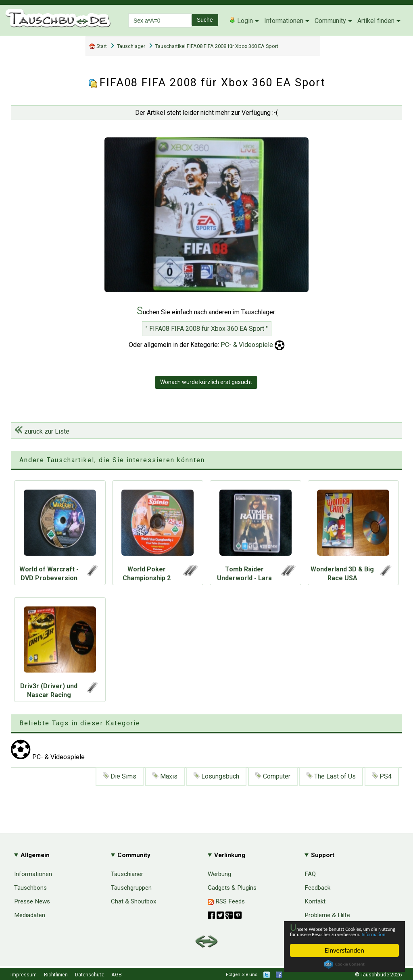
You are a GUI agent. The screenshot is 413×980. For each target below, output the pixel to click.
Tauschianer (127, 874)
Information (340, 933)
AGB (117, 975)
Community (330, 21)
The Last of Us (331, 776)
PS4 (382, 776)
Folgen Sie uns (242, 974)
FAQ (310, 874)
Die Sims (120, 776)
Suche (205, 20)
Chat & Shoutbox (134, 901)
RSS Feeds (226, 901)
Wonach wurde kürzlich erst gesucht (206, 382)
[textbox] (160, 20)
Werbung (219, 874)
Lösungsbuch (216, 776)
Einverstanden (344, 950)
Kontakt (315, 901)
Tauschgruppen (131, 888)
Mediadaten (30, 915)
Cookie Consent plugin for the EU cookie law (344, 964)
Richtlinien (56, 975)
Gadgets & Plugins (232, 888)
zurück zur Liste (42, 431)
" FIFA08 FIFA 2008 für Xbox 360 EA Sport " (207, 329)
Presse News (32, 901)
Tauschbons (30, 888)
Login (241, 21)
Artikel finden (376, 21)
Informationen (284, 21)
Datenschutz (90, 975)
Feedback (317, 888)
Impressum (24, 975)
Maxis (165, 776)
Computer (273, 776)
